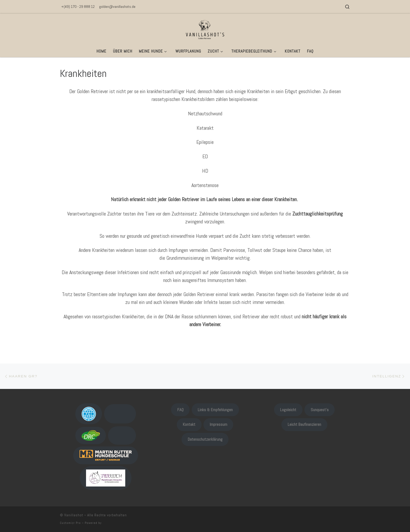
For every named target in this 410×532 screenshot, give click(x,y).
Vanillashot (74, 515)
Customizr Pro (70, 523)
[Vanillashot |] (205, 29)
